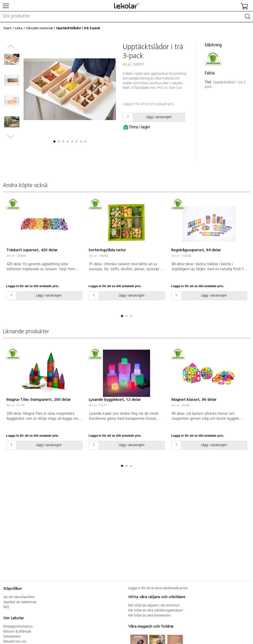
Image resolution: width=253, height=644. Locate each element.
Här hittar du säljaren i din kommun (154, 606)
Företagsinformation (18, 627)
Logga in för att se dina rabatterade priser (158, 588)
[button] (54, 141)
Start (7, 28)
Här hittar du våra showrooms (150, 616)
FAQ (6, 607)
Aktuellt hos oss (15, 642)
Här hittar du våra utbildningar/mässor (156, 611)
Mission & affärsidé (17, 632)
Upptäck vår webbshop (20, 602)
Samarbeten (12, 637)
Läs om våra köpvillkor (19, 597)
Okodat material (39, 28)
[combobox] (126, 17)
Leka (19, 28)
